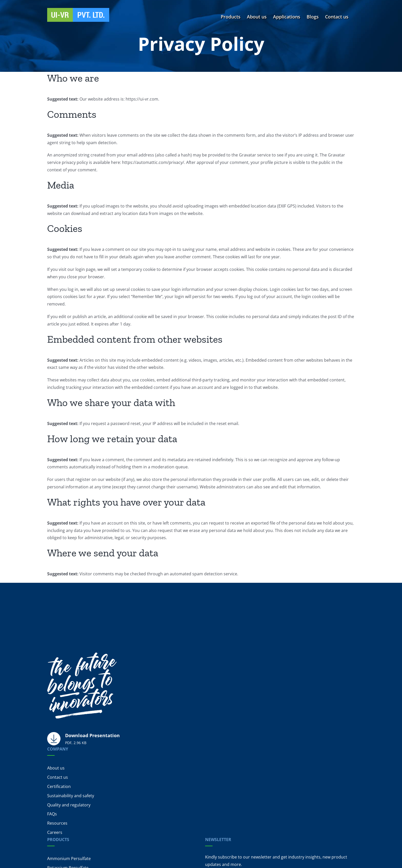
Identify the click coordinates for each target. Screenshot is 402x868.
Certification (59, 786)
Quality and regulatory (69, 805)
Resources (57, 823)
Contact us (58, 777)
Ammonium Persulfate (69, 859)
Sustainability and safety (71, 796)
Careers (55, 832)
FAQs (52, 814)
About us (56, 768)
